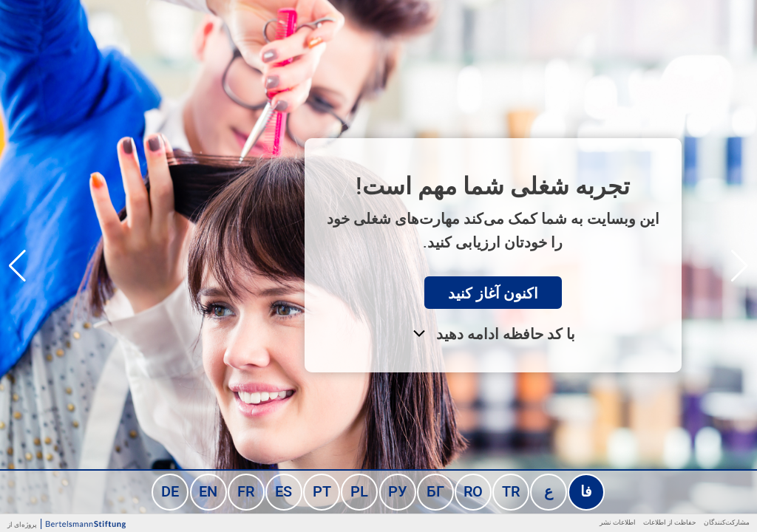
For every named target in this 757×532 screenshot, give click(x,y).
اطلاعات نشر (618, 522)
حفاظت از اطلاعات (670, 522)
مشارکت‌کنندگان (727, 522)
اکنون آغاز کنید (493, 293)
